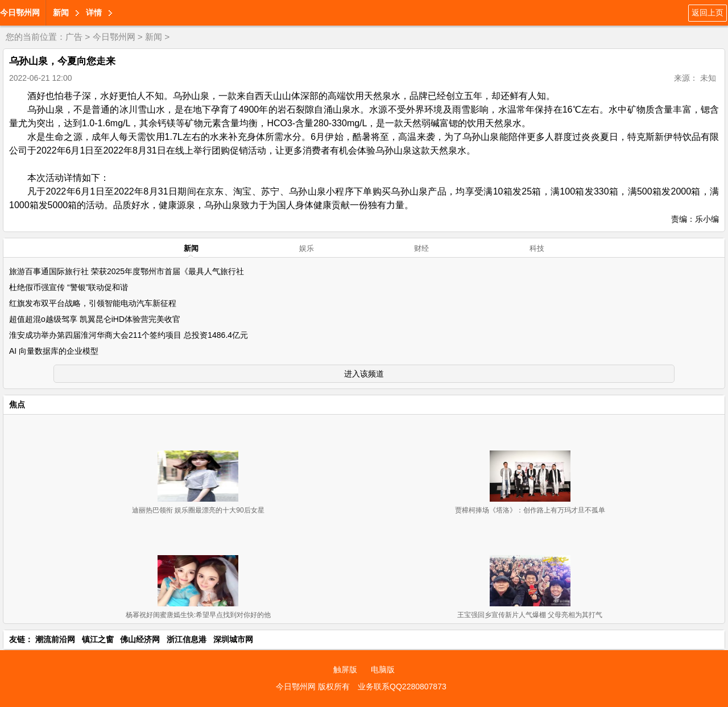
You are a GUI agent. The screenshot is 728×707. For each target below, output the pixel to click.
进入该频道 (364, 374)
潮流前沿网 (55, 639)
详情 (94, 13)
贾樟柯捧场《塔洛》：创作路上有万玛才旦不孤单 (530, 510)
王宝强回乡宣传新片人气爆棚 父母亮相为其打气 (530, 615)
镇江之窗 (98, 639)
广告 (74, 37)
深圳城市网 (233, 639)
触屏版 (345, 669)
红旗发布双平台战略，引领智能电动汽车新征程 (93, 303)
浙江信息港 (187, 639)
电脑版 (383, 669)
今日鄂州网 (20, 13)
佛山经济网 (140, 639)
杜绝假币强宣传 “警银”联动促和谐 (69, 287)
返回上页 (708, 13)
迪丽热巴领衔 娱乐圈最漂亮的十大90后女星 (198, 510)
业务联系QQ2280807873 (402, 687)
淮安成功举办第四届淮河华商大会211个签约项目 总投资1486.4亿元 (129, 335)
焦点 (17, 404)
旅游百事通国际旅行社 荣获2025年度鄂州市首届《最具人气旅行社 (127, 271)
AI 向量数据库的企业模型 (54, 351)
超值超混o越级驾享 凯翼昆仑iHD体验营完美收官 (95, 319)
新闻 (61, 13)
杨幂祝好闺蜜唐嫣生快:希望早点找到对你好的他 (198, 615)
